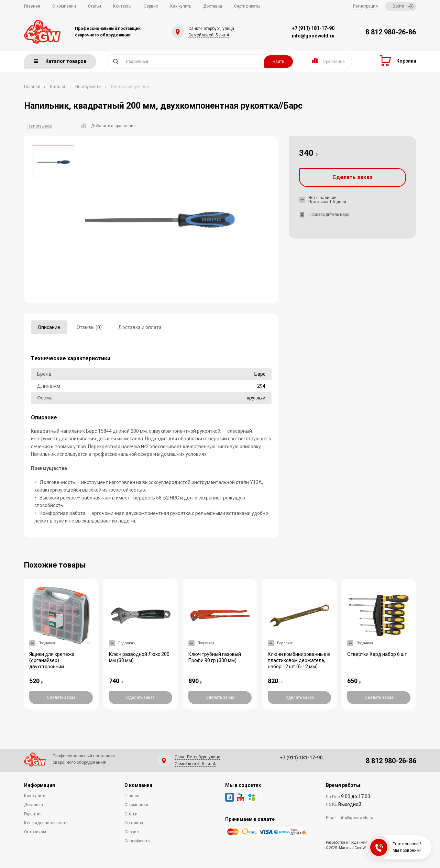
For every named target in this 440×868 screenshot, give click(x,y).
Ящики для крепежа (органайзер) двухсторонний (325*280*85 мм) (52, 663)
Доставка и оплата (140, 327)
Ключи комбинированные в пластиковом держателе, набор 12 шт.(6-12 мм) (299, 660)
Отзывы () (89, 327)
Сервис (151, 6)
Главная (32, 6)
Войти (403, 6)
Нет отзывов (40, 126)
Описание (49, 327)
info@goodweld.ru (313, 36)
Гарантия (33, 814)
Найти (278, 62)
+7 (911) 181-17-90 (313, 28)
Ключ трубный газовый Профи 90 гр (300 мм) (215, 657)
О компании (64, 6)
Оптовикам (35, 832)
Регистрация (365, 6)
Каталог (58, 87)
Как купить (181, 6)
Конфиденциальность (46, 823)
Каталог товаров (60, 61)
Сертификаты (247, 6)
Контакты (122, 6)
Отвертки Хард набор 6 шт (377, 654)
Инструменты (88, 87)
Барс (345, 215)
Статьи (95, 6)
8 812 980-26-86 (391, 32)
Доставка (213, 6)
